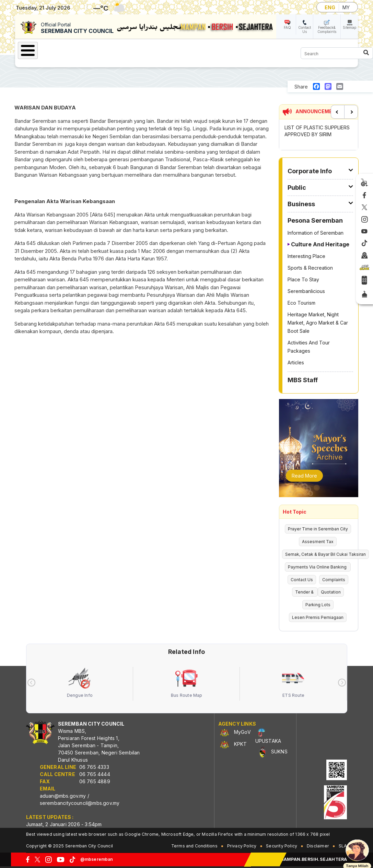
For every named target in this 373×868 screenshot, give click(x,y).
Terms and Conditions (194, 846)
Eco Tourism (301, 303)
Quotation (331, 592)
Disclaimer (318, 846)
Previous (338, 112)
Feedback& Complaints (327, 30)
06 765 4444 (95, 774)
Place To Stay (303, 279)
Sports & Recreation (310, 268)
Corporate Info (310, 171)
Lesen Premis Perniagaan (318, 617)
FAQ (287, 27)
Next (351, 112)
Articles (296, 362)
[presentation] (31, 683)
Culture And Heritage (320, 244)
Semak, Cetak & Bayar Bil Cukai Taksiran (325, 554)
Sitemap (349, 27)
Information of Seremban (316, 233)
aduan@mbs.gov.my (63, 796)
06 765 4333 (94, 767)
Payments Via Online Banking (318, 567)
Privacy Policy (242, 846)
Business (301, 204)
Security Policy (282, 846)
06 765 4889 (95, 781)
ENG (330, 7)
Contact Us (305, 30)
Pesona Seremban (315, 220)
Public (297, 187)
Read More (304, 476)
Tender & (305, 592)
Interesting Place (306, 256)
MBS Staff (303, 380)
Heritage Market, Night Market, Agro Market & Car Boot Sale (318, 323)
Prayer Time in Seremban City (318, 529)
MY (346, 7)
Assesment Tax (318, 542)
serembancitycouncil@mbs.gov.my (80, 803)
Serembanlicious (306, 291)
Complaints (334, 580)
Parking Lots (318, 605)
